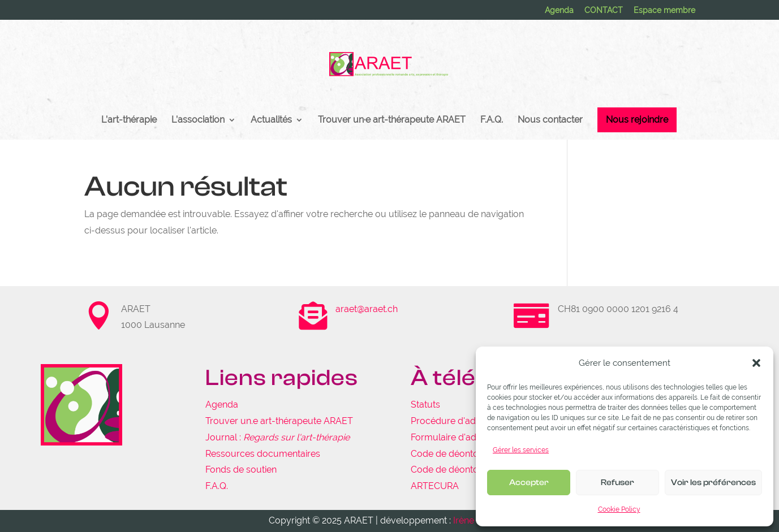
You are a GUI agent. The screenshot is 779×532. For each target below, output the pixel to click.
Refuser (617, 483)
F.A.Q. (492, 120)
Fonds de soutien (241, 470)
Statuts (425, 405)
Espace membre (664, 10)
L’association (198, 120)
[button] (756, 363)
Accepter (529, 483)
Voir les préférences (713, 483)
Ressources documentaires (263, 454)
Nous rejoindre (637, 120)
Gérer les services (521, 450)
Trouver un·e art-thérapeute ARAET (392, 120)
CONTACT (604, 10)
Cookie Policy (619, 509)
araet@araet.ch (367, 309)
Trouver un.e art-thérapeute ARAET (279, 421)
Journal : (277, 437)
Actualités (271, 120)
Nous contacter (550, 120)
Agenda (559, 10)
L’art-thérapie (129, 120)
